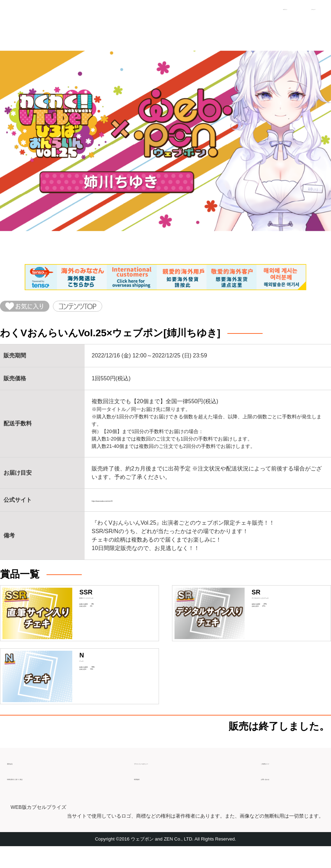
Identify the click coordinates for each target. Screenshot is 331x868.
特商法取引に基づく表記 (38, 797)
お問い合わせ (278, 797)
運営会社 (18, 781)
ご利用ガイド (278, 781)
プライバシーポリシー (162, 781)
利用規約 (145, 797)
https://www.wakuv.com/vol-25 (129, 506)
